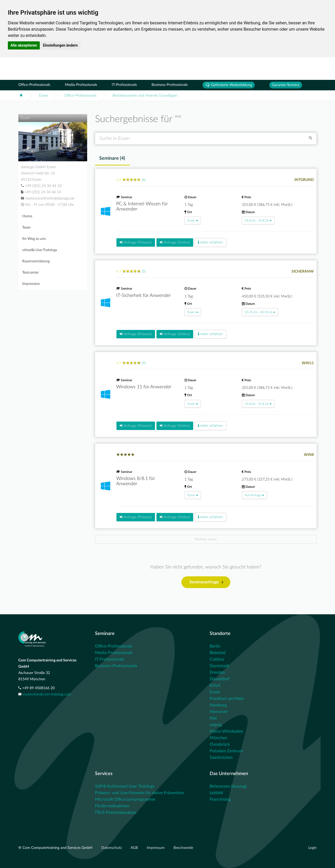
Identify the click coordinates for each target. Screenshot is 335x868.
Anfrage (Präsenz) (136, 242)
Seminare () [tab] (112, 158)
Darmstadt (219, 666)
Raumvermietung (36, 261)
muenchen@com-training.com (47, 694)
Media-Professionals (81, 85)
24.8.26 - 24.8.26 (258, 220)
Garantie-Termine (286, 85)
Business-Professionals (170, 85)
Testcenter (30, 273)
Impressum (156, 848)
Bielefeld (218, 653)
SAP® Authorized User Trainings (125, 786)
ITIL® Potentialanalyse (116, 812)
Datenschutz (112, 848)
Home (27, 216)
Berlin (215, 646)
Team (26, 228)
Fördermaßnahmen (112, 806)
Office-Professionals (34, 85)
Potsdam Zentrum (226, 751)
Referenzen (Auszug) (228, 786)
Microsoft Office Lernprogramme (125, 799)
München (218, 738)
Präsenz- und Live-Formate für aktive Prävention (139, 793)
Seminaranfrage (206, 582)
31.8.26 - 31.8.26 (258, 404)
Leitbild (216, 793)
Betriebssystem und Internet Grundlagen (145, 96)
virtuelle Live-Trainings (40, 250)
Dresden (217, 672)
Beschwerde (183, 848)
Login (312, 848)
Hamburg (218, 705)
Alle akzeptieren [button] (24, 45)
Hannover (219, 712)
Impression (31, 284)
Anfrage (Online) (175, 242)
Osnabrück (220, 744)
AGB (135, 848)
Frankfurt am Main (227, 699)
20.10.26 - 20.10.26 (260, 312)
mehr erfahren (210, 242)
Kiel (213, 718)
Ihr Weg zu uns (34, 239)
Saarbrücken (221, 758)
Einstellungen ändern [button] (60, 45)
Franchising (220, 799)
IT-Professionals (124, 85)
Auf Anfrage (254, 495)
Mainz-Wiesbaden (226, 731)
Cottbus (217, 659)
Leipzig (216, 725)
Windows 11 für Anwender (144, 387)
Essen (44, 96)
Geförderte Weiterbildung (229, 85)
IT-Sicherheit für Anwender (143, 296)
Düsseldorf (220, 679)
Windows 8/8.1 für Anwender (136, 481)
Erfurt (215, 685)
